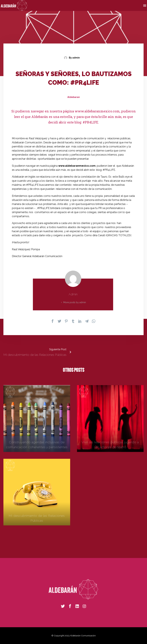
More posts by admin (75, 302)
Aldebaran (74, 97)
